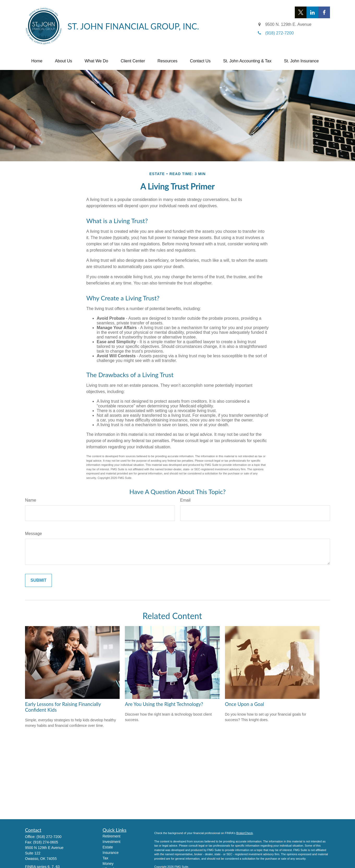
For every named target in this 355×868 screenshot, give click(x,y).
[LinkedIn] (312, 12)
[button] (37, 61)
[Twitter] (301, 12)
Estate (108, 847)
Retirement (112, 836)
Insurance (111, 853)
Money (108, 864)
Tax (106, 858)
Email (185, 500)
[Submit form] (38, 580)
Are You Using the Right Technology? (164, 704)
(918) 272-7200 (49, 837)
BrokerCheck (244, 833)
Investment (112, 842)
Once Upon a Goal (244, 704)
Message (33, 534)
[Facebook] (324, 12)
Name (31, 500)
